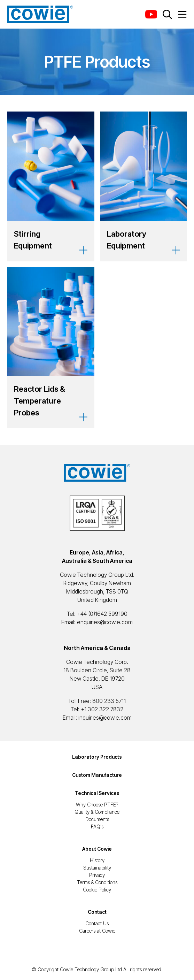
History (97, 860)
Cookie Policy (97, 890)
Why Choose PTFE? (97, 805)
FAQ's (97, 826)
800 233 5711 (109, 701)
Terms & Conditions (97, 882)
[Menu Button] (182, 14)
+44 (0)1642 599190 (102, 614)
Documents (97, 819)
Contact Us (97, 923)
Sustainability (97, 868)
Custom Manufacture (97, 775)
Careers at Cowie (97, 931)
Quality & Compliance (97, 812)
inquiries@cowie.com (105, 718)
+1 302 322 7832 (102, 709)
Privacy (97, 875)
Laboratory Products (97, 757)
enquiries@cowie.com (105, 622)
